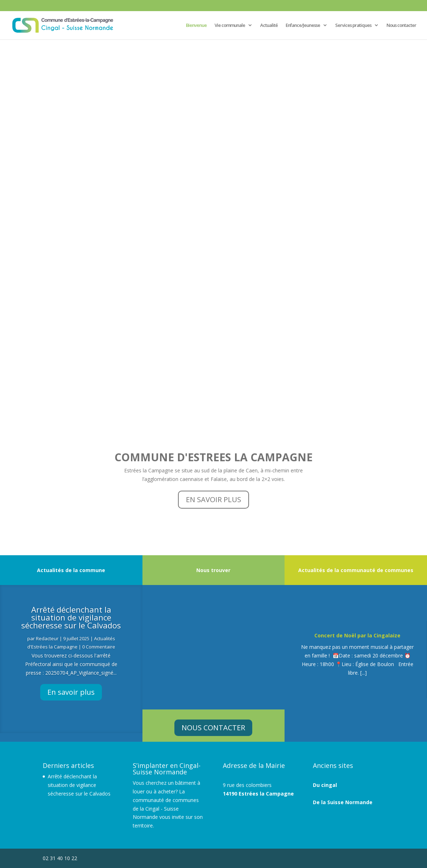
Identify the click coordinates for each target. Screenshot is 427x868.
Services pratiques (353, 25)
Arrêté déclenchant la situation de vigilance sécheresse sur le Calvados (71, 617)
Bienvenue (196, 25)
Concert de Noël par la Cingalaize (357, 635)
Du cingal (325, 785)
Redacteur (47, 638)
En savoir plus (71, 692)
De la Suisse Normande (343, 802)
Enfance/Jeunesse (303, 25)
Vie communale (230, 25)
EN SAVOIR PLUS (213, 499)
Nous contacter (401, 25)
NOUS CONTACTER (213, 728)
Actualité (269, 25)
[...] (363, 673)
